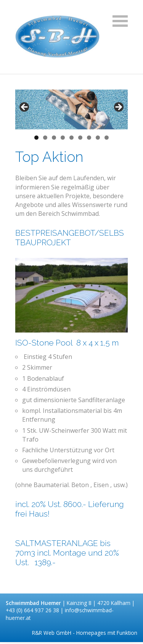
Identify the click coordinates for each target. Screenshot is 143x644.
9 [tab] (107, 138)
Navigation (120, 21)
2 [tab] (45, 138)
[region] (71, 109)
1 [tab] (36, 138)
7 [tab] (89, 138)
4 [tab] (63, 138)
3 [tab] (54, 138)
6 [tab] (80, 138)
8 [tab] (98, 138)
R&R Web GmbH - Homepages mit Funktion (85, 633)
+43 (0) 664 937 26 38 (33, 610)
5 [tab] (71, 138)
